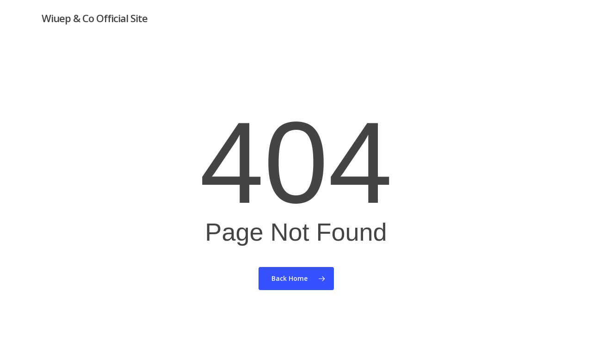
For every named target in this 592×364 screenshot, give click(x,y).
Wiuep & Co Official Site (95, 18)
